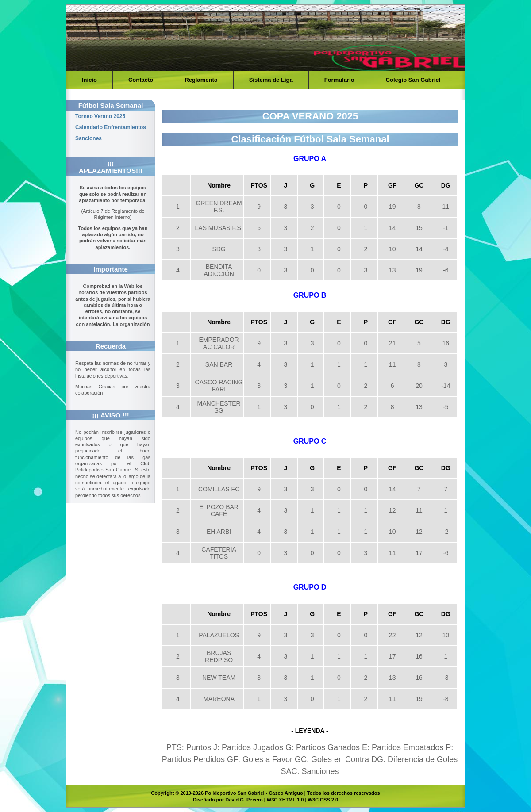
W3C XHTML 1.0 (285, 800)
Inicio (89, 80)
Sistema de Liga (271, 80)
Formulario (339, 80)
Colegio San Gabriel (413, 80)
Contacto (141, 80)
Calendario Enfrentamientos (111, 127)
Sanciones (88, 138)
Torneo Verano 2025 (100, 116)
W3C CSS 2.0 (323, 800)
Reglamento (201, 80)
